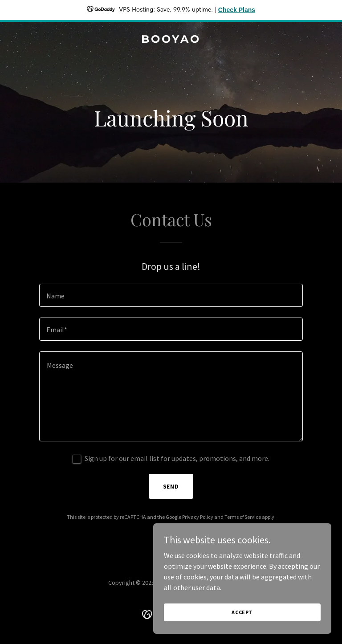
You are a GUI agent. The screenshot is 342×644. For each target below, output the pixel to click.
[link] (171, 40)
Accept (242, 612)
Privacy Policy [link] (198, 517)
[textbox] (171, 295)
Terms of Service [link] (243, 517)
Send (171, 486)
